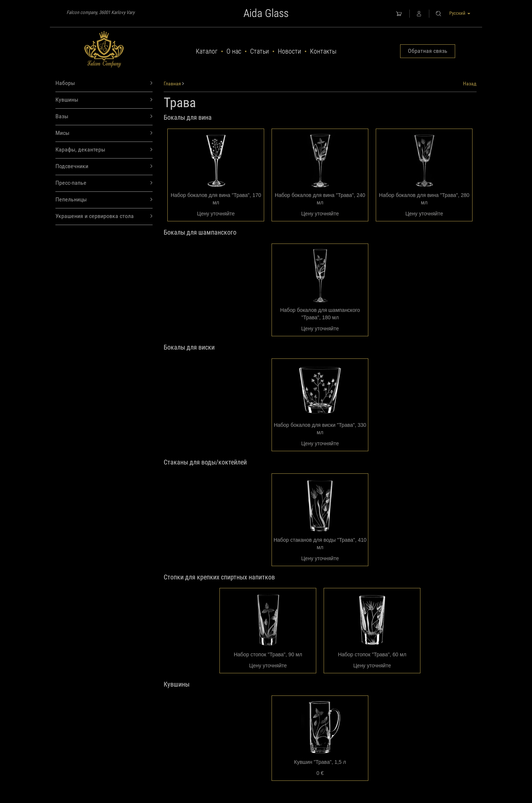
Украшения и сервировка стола (104, 216)
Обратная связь (428, 51)
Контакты (323, 51)
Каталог (207, 51)
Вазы (104, 117)
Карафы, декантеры (104, 150)
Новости (289, 51)
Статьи (260, 51)
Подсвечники (104, 166)
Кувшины (104, 100)
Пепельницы (104, 200)
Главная (172, 84)
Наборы (104, 83)
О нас (234, 51)
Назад (470, 84)
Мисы (104, 133)
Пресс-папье (104, 183)
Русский (460, 13)
